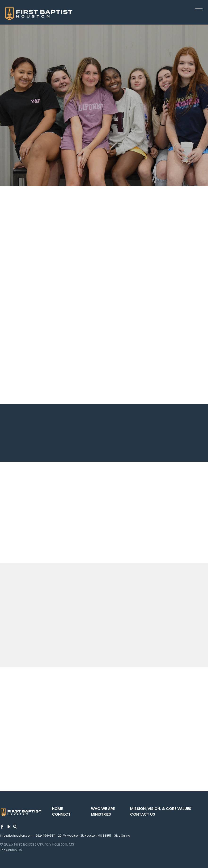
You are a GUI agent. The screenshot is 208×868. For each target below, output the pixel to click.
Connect (61, 814)
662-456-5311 (45, 836)
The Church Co (11, 850)
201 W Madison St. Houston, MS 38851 (85, 836)
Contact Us (143, 814)
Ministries (101, 814)
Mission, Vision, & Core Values (161, 809)
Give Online (122, 836)
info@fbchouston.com (16, 836)
